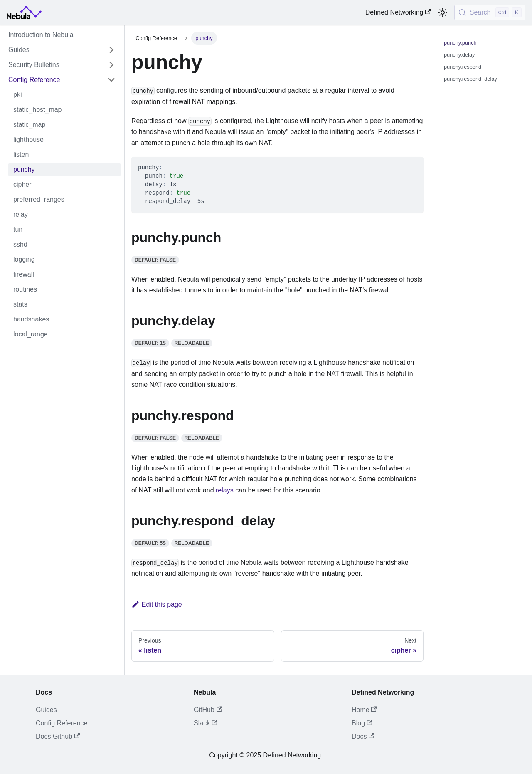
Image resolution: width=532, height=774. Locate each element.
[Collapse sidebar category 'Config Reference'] (111, 80)
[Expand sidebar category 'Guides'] (111, 50)
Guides (46, 710)
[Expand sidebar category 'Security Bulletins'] (111, 65)
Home (364, 710)
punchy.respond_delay (470, 79)
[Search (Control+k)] (490, 12)
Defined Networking (398, 12)
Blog (362, 723)
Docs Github (58, 736)
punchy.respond (463, 67)
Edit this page (157, 605)
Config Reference (62, 723)
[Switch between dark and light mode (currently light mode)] (443, 12)
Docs (363, 736)
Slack (206, 723)
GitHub (208, 710)
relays (225, 490)
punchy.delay (459, 55)
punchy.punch (460, 43)
